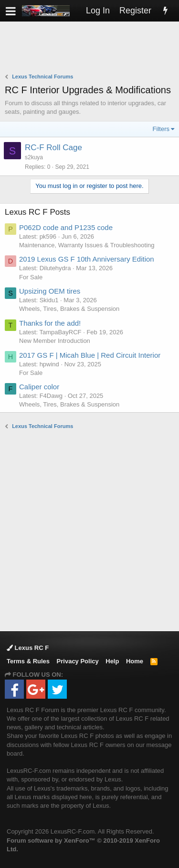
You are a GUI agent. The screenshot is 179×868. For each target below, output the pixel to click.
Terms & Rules (28, 661)
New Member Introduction (55, 341)
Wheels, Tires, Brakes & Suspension (69, 309)
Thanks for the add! (50, 323)
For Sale (31, 277)
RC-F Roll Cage (53, 148)
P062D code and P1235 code (66, 227)
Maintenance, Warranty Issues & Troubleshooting (87, 245)
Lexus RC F (28, 648)
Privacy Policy (78, 661)
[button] (11, 11)
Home (135, 661)
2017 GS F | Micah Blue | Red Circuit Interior (90, 355)
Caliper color (39, 387)
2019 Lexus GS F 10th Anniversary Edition (87, 259)
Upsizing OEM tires (50, 291)
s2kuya (34, 157)
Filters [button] (161, 129)
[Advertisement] (92, 48)
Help (112, 661)
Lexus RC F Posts (37, 212)
